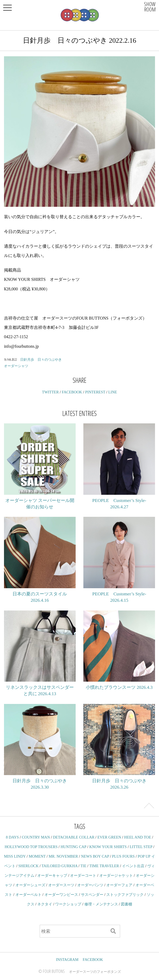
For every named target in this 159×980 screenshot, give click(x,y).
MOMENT (37, 856)
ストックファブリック (125, 895)
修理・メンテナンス (101, 904)
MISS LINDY (15, 856)
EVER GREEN (109, 837)
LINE (113, 392)
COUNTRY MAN (36, 837)
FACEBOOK (72, 392)
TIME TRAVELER (104, 866)
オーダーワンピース (61, 895)
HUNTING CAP (73, 847)
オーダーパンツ (90, 885)
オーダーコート (83, 875)
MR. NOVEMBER (63, 856)
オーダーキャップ (52, 875)
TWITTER (50, 392)
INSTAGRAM (67, 960)
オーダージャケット (116, 875)
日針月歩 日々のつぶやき (41, 359)
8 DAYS (12, 837)
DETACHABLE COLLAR (74, 837)
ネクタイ (45, 904)
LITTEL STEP (141, 847)
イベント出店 (133, 866)
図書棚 (127, 904)
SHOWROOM (150, 7)
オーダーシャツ (16, 366)
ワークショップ (68, 904)
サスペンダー (92, 895)
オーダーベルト (28, 895)
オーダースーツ (61, 885)
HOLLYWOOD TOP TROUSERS (31, 847)
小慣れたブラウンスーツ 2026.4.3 (119, 687)
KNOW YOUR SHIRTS (108, 847)
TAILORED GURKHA (60, 866)
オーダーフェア (119, 885)
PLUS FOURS (123, 856)
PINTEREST (95, 392)
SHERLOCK (28, 866)
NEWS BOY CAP (95, 856)
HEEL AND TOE (138, 837)
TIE (83, 866)
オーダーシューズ (30, 885)
